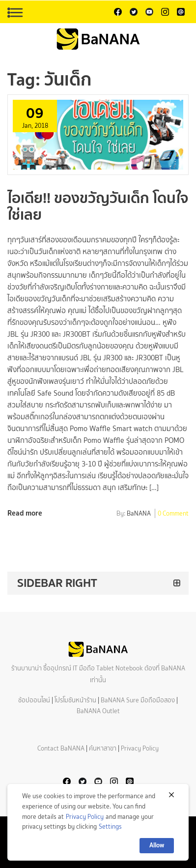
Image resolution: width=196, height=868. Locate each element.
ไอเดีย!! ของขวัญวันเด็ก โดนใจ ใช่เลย (98, 206)
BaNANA (139, 514)
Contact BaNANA (61, 748)
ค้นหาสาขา (103, 748)
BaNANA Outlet (98, 711)
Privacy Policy (140, 748)
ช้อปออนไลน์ (34, 700)
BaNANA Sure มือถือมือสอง (138, 700)
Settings (110, 826)
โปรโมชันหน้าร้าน (75, 700)
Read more (25, 513)
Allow (157, 845)
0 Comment (173, 514)
